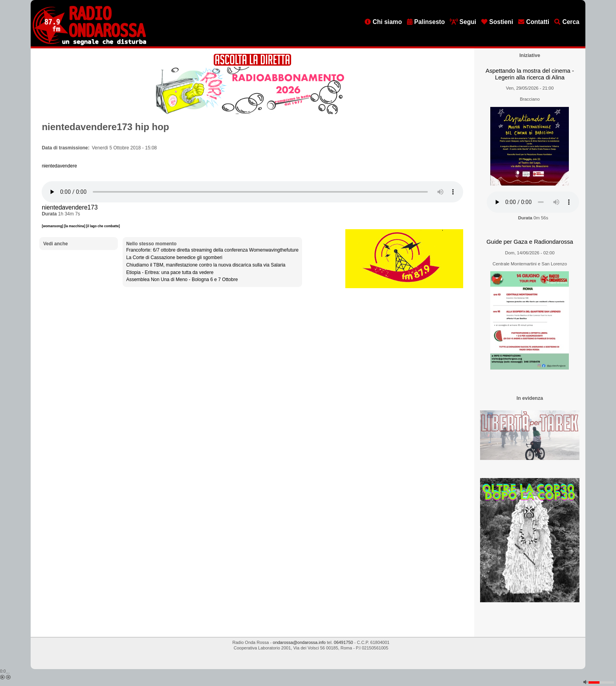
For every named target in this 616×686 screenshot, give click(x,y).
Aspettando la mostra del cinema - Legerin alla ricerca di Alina (530, 74)
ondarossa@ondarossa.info (299, 642)
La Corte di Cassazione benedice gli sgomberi (174, 257)
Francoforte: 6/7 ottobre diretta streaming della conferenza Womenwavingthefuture (212, 250)
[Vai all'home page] (89, 44)
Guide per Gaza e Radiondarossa (530, 242)
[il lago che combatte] (103, 226)
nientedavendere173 (70, 207)
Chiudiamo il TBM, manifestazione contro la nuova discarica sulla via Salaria (206, 265)
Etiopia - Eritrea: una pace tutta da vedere (170, 272)
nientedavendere (59, 166)
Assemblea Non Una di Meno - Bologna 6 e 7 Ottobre (182, 280)
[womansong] (53, 226)
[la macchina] (75, 226)
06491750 (344, 642)
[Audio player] (252, 192)
